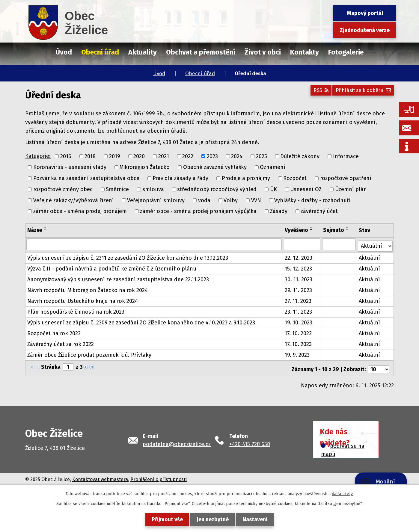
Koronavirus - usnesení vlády (70, 167)
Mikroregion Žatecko (145, 167)
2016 (66, 156)
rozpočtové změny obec (63, 189)
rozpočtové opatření (346, 178)
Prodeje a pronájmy (246, 178)
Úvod (159, 74)
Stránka (51, 365)
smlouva (153, 189)
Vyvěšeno (297, 230)
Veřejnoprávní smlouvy (156, 200)
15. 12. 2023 (299, 267)
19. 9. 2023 (298, 353)
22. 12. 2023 (299, 256)
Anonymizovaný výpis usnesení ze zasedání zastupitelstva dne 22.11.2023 (118, 278)
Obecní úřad (200, 74)
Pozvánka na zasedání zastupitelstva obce (86, 178)
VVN (256, 200)
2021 (164, 156)
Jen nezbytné (213, 519)
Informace (346, 156)
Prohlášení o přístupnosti (159, 476)
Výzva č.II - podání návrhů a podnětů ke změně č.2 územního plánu (112, 267)
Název (35, 230)
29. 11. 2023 (299, 288)
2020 (139, 156)
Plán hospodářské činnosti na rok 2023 (76, 310)
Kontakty (305, 52)
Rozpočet (295, 178)
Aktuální (370, 256)
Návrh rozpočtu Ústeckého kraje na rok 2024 (83, 299)
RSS (314, 93)
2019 (115, 156)
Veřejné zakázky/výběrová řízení (74, 200)
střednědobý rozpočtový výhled (217, 189)
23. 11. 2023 (299, 310)
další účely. (343, 494)
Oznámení (273, 167)
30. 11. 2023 (299, 278)
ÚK (273, 189)
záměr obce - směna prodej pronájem (80, 211)
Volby (231, 200)
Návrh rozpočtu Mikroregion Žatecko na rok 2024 (88, 288)
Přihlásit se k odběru (361, 93)
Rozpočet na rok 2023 (54, 332)
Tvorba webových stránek (84, 483)
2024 (237, 156)
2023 (212, 156)
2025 (262, 156)
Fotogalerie (346, 52)
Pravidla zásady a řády (180, 178)
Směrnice (117, 189)
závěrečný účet (319, 211)
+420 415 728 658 (250, 440)
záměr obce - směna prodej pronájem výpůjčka (198, 211)
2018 (90, 156)
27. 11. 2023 (299, 299)
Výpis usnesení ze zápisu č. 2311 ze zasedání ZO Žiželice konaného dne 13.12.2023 (128, 256)
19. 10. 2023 (299, 321)
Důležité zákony (300, 156)
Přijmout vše (164, 519)
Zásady (279, 211)
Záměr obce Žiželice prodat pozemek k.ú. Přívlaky (89, 353)
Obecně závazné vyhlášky (215, 167)
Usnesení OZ (306, 189)
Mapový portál (365, 13)
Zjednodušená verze (365, 30)
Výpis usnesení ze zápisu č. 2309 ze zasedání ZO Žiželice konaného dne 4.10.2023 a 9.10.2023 (141, 321)
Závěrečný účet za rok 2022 (61, 342)
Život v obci (263, 52)
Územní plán (351, 189)
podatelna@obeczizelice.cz (177, 440)
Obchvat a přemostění (201, 52)
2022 (188, 156)
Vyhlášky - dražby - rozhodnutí (312, 200)
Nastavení (259, 519)
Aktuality (143, 52)
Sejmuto (334, 230)
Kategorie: (38, 156)
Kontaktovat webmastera (100, 476)
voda (204, 200)
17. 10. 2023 (299, 332)
